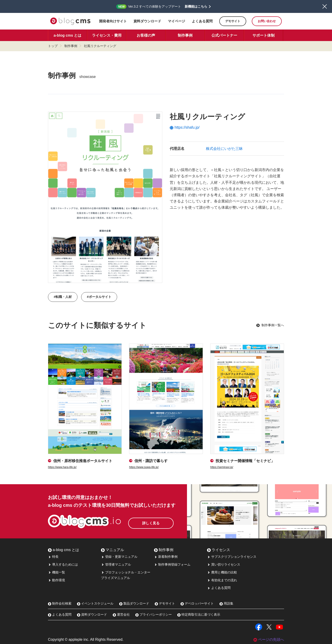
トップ (53, 46)
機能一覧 (56, 572)
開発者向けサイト (113, 21)
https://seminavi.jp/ (222, 467)
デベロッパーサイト (197, 603)
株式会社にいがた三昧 (224, 149)
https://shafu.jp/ (185, 127)
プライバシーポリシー (154, 614)
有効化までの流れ (222, 580)
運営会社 (121, 614)
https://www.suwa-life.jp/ (144, 467)
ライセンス (219, 550)
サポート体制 (264, 35)
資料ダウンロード (147, 21)
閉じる (325, 6)
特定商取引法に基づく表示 (199, 614)
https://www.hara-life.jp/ (62, 467)
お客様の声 (146, 35)
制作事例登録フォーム (172, 564)
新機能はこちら (196, 6)
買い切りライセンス (224, 564)
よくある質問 (202, 21)
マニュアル (113, 550)
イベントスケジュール (95, 603)
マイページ (176, 21)
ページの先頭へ (269, 640)
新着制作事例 (166, 557)
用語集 (226, 603)
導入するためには (63, 564)
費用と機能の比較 (222, 572)
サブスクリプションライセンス (232, 557)
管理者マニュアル (116, 564)
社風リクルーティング (100, 46)
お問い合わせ (267, 21)
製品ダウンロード (134, 603)
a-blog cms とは (68, 35)
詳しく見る (156, 522)
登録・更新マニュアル (119, 557)
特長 (53, 557)
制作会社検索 (60, 603)
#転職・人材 (63, 297)
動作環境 (56, 580)
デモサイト (233, 21)
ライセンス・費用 (107, 35)
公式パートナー (224, 35)
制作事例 (185, 35)
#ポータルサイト (99, 297)
